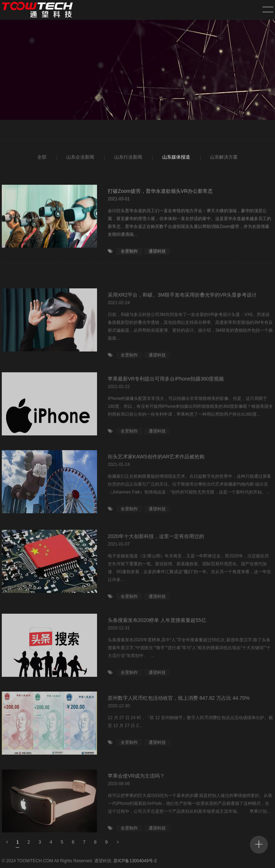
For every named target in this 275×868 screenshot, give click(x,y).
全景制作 (129, 255)
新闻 (269, 131)
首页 (251, 131)
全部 (41, 159)
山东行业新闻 (127, 159)
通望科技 (157, 255)
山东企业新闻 (79, 159)
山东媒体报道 (175, 159)
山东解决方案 (223, 159)
